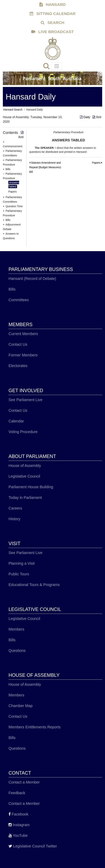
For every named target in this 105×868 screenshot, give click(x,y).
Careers (15, 508)
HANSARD (53, 4)
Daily (85, 117)
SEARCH (53, 23)
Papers (13, 192)
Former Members (23, 355)
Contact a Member (24, 782)
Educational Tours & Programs (34, 585)
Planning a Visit (22, 563)
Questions (17, 651)
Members (16, 629)
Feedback (17, 793)
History (14, 519)
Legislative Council (24, 476)
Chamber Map (21, 706)
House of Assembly (25, 466)
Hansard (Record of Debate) (32, 279)
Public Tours (19, 574)
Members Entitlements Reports (35, 727)
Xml (97, 117)
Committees (19, 300)
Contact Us (18, 344)
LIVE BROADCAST (52, 32)
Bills (12, 289)
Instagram (19, 825)
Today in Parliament (25, 498)
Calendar (16, 421)
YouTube (18, 835)
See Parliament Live (25, 400)
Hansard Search (13, 110)
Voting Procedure (23, 432)
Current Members (23, 334)
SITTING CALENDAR (52, 14)
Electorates (18, 366)
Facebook (18, 814)
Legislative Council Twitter (33, 846)
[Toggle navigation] (57, 66)
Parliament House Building (31, 487)
